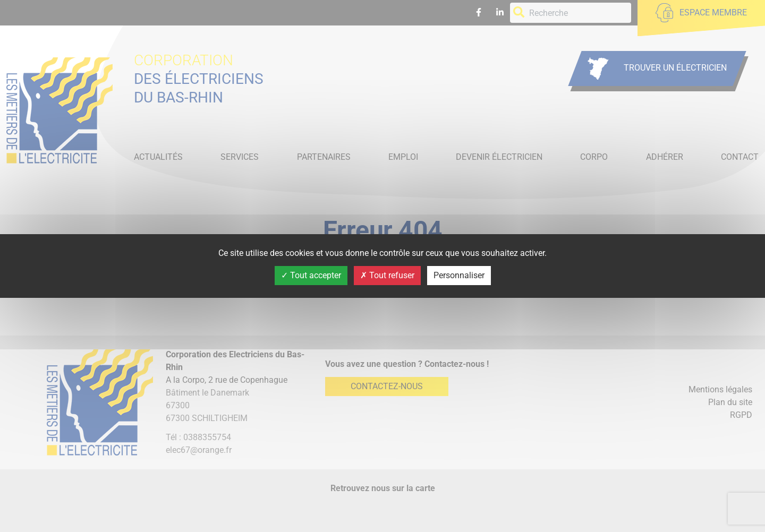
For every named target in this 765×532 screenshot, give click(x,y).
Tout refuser (387, 275)
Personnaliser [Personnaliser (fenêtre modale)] (459, 275)
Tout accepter (311, 275)
